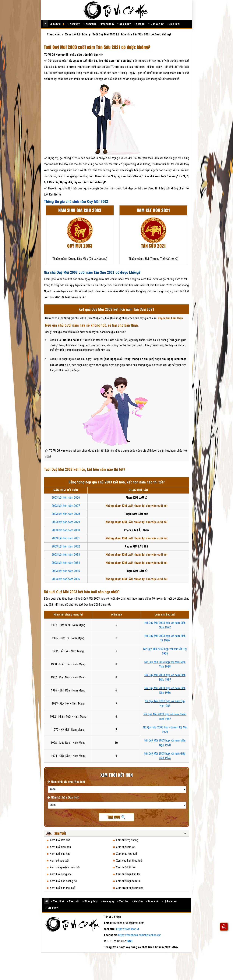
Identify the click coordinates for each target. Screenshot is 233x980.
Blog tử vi (173, 24)
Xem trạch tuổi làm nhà (130, 888)
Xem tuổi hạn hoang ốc (63, 881)
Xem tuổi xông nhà (61, 874)
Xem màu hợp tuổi (127, 854)
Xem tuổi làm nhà (60, 840)
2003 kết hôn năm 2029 (66, 522)
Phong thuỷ (106, 24)
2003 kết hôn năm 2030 (66, 530)
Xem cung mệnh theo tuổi (65, 867)
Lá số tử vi (57, 24)
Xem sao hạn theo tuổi (129, 861)
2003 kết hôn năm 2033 (66, 555)
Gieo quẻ (152, 901)
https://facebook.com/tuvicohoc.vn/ (140, 935)
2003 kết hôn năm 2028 (66, 514)
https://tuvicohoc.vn (128, 929)
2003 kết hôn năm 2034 (66, 563)
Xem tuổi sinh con (60, 847)
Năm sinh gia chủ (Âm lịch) (66, 782)
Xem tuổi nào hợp (60, 854)
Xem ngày (124, 24)
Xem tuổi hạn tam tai (128, 881)
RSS (130, 941)
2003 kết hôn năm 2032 (66, 546)
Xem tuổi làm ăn (126, 847)
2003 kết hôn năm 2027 (66, 506)
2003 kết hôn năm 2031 (66, 538)
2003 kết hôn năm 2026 (66, 498)
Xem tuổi (90, 24)
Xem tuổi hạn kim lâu (128, 874)
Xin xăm (137, 901)
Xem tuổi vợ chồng (127, 840)
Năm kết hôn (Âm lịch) (63, 797)
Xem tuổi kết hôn (126, 867)
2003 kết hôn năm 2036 (66, 579)
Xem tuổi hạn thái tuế (62, 888)
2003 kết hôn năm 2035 (66, 571)
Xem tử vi (74, 24)
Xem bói (139, 24)
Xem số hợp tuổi (59, 861)
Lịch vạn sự (156, 24)
